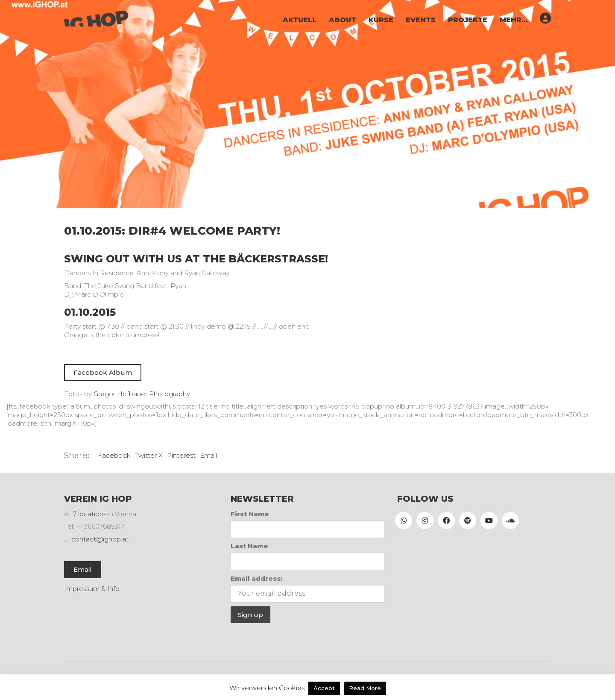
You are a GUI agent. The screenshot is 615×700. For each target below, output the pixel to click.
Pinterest (181, 455)
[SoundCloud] (510, 521)
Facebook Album (103, 372)
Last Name (249, 546)
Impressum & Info (92, 589)
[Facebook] (446, 521)
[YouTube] (489, 521)
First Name (250, 514)
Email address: (256, 578)
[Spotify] (468, 521)
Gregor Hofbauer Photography (142, 394)
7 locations (90, 514)
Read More (365, 688)
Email (208, 455)
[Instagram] (425, 521)
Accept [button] (324, 688)
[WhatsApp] (404, 521)
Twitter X (149, 455)
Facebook (114, 455)
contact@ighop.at (100, 539)
